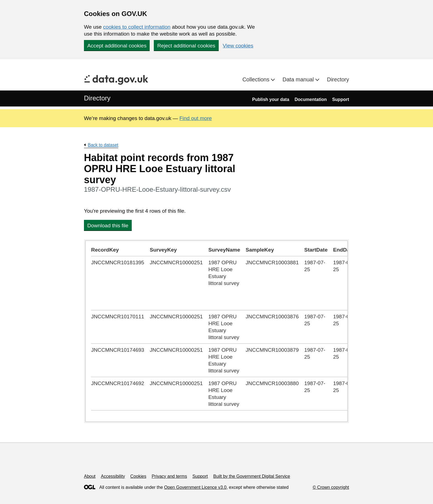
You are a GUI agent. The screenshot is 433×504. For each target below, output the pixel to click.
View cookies (238, 46)
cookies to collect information (137, 27)
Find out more (196, 118)
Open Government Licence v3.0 (195, 487)
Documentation (311, 99)
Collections (257, 79)
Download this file (108, 226)
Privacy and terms (169, 476)
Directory (338, 79)
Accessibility (113, 476)
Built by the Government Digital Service (252, 476)
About (90, 476)
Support (341, 99)
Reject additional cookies (186, 46)
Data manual (299, 79)
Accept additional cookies (117, 46)
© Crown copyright (331, 487)
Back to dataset (103, 145)
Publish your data (271, 99)
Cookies (138, 476)
